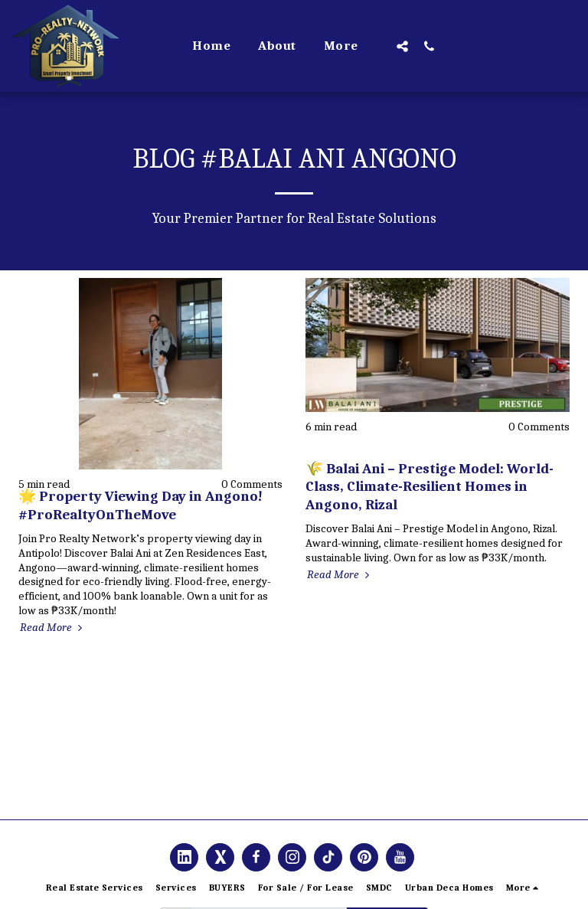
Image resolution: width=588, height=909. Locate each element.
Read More (53, 627)
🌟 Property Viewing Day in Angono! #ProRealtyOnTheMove (140, 505)
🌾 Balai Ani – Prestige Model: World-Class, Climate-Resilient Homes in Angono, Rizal (430, 487)
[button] (402, 46)
